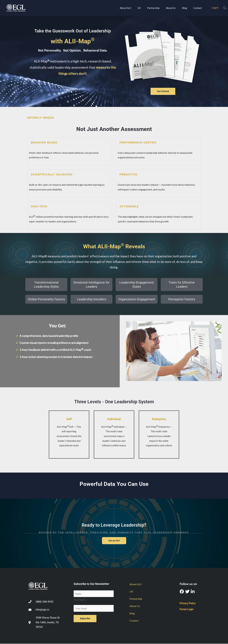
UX (139, 8)
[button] (225, 8)
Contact (198, 8)
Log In (215, 8)
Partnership (153, 8)
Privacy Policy (188, 604)
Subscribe (85, 619)
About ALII (126, 8)
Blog (184, 8)
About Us (171, 8)
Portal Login (187, 610)
